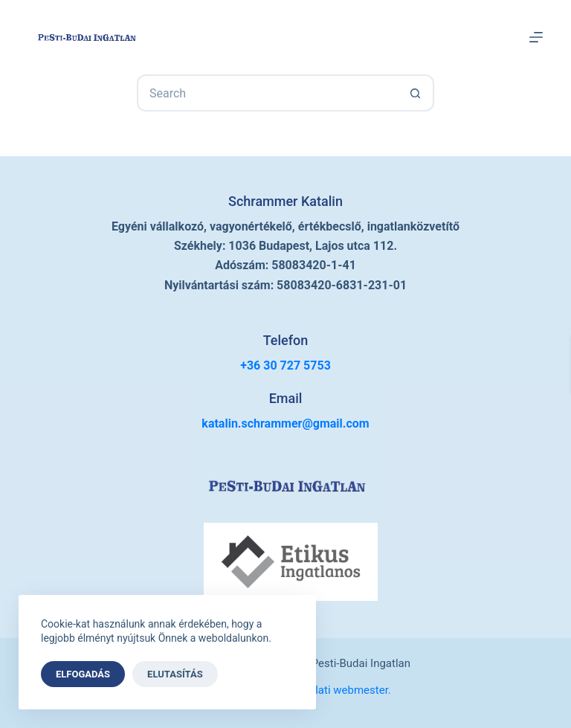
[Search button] (416, 93)
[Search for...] (267, 93)
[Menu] (536, 37)
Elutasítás (175, 674)
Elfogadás (83, 674)
